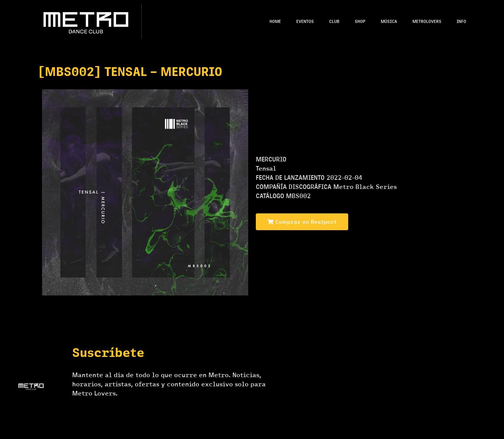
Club (334, 21)
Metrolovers (427, 21)
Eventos (305, 21)
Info (461, 21)
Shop (360, 21)
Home (275, 21)
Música (389, 21)
